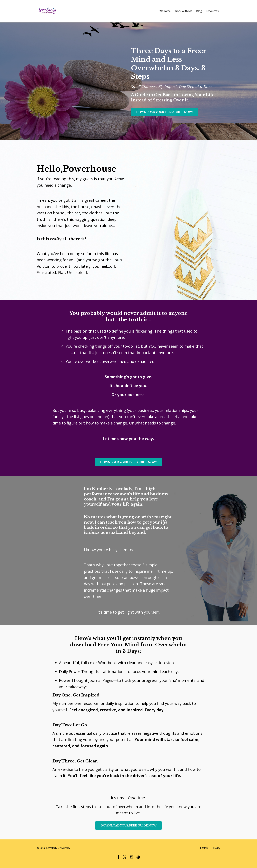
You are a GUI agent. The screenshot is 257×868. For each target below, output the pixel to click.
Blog (199, 11)
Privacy (216, 848)
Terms (204, 848)
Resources (212, 11)
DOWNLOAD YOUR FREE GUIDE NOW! (164, 112)
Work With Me (183, 11)
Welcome (165, 11)
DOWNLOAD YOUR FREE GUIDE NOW (128, 825)
